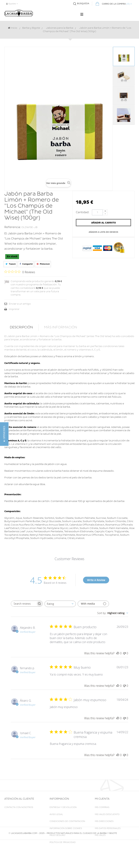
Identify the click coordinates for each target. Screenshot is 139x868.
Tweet (10, 264)
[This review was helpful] (118, 653)
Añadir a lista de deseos (103, 232)
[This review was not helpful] (124, 653)
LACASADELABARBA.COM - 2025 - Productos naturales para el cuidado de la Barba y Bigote (64, 861)
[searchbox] (24, 604)
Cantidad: (84, 212)
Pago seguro (57, 835)
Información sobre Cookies (66, 828)
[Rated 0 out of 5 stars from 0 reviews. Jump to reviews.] (20, 272)
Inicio (13, 28)
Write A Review (96, 580)
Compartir (26, 264)
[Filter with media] (93, 604)
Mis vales (100, 835)
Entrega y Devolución (63, 807)
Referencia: (13, 227)
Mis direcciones (104, 821)
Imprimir (14, 309)
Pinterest (43, 264)
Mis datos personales (108, 828)
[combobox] (60, 604)
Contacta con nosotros (19, 807)
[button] (4, 434)
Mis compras (102, 807)
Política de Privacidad (63, 842)
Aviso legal (56, 814)
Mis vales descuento (107, 814)
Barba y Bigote (31, 28)
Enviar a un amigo (20, 304)
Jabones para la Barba (60, 28)
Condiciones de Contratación (67, 821)
